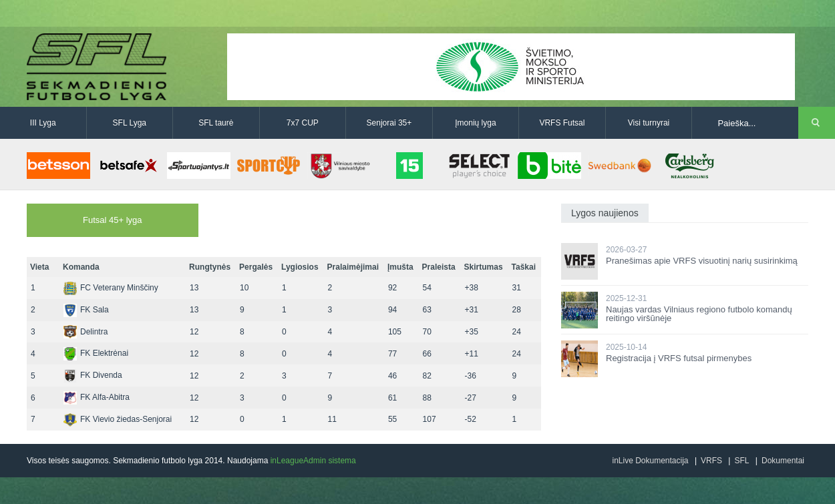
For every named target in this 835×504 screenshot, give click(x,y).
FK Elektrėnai (96, 353)
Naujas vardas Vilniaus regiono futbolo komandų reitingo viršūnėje (699, 314)
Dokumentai (783, 461)
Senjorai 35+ (389, 123)
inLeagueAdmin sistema (313, 461)
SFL (741, 461)
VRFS (711, 461)
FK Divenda (93, 375)
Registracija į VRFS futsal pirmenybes (679, 358)
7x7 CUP (303, 123)
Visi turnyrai (649, 123)
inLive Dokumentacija (650, 461)
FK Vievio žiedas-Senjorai (118, 419)
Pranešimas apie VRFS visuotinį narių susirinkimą (702, 261)
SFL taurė (216, 123)
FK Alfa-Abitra (97, 397)
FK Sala (86, 310)
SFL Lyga (130, 123)
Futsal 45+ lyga (113, 220)
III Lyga (43, 123)
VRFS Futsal (562, 123)
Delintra (86, 332)
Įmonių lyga (475, 123)
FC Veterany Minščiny (111, 288)
